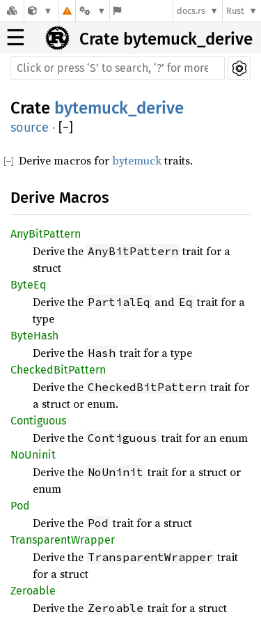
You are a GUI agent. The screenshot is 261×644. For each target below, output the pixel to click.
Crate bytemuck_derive (166, 39)
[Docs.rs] (12, 11)
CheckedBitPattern (58, 370)
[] (66, 128)
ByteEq (28, 285)
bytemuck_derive (119, 108)
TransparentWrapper (63, 540)
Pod (20, 506)
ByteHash (34, 336)
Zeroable (33, 591)
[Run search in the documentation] (118, 68)
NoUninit (33, 455)
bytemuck (137, 160)
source (30, 128)
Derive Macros (60, 198)
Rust (235, 11)
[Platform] (93, 11)
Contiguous (38, 421)
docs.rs (191, 11)
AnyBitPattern (46, 234)
